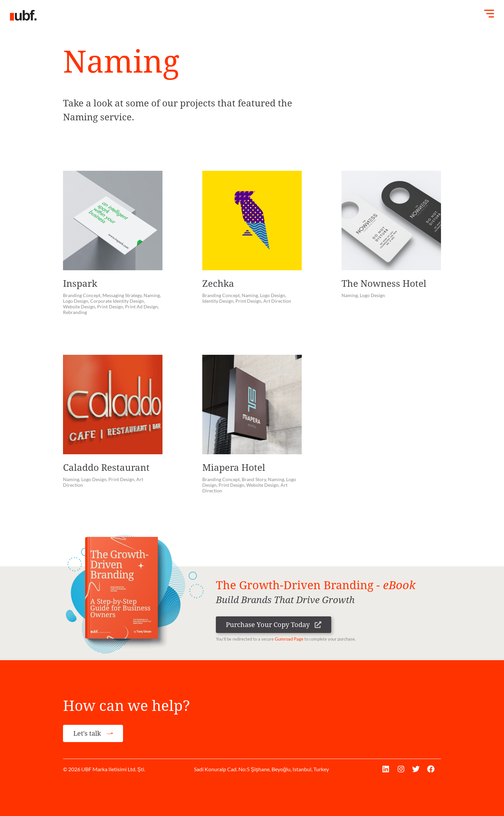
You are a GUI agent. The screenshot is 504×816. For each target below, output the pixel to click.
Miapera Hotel (234, 468)
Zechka (218, 284)
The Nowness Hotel (384, 284)
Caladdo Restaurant (106, 468)
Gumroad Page (289, 639)
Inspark (80, 284)
